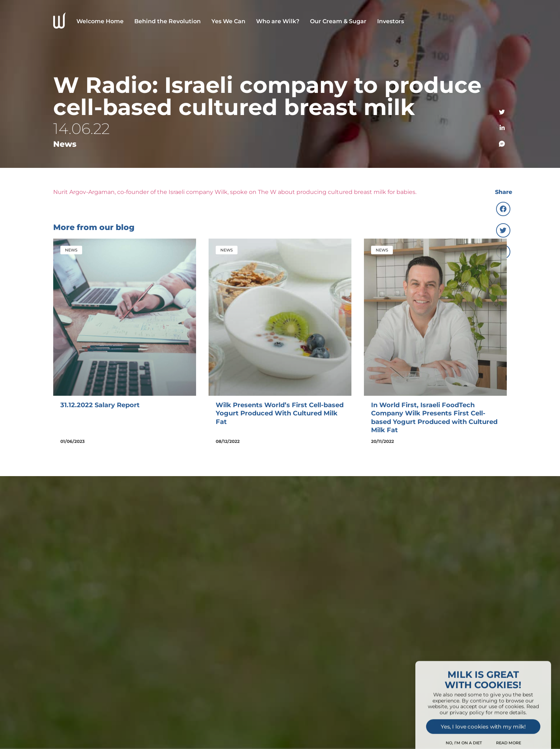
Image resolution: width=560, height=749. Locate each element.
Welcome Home (100, 21)
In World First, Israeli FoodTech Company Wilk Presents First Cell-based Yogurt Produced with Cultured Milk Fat (434, 418)
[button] (503, 209)
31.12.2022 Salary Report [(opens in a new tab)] (100, 405)
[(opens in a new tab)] (125, 317)
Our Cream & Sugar (338, 21)
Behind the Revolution (167, 21)
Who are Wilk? (278, 21)
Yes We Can (228, 21)
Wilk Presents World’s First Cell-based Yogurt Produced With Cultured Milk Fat (280, 413)
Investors (391, 21)
